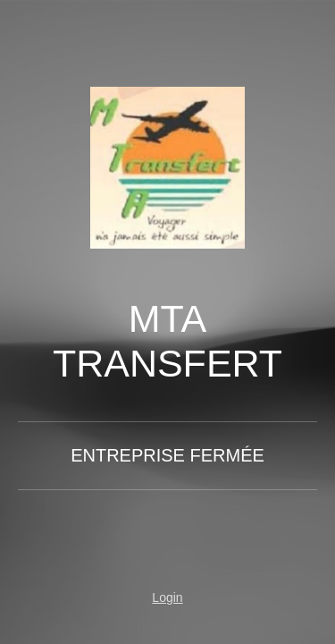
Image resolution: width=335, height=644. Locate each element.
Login (167, 597)
